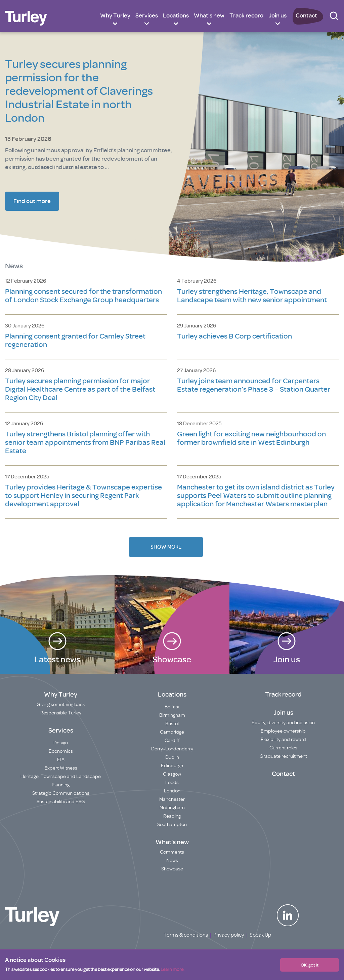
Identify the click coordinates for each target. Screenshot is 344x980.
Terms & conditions (186, 935)
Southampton (172, 825)
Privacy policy (229, 935)
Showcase (172, 869)
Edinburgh (172, 766)
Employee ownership (283, 731)
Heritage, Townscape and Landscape (61, 776)
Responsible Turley (61, 713)
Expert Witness (61, 768)
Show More (166, 547)
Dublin (172, 757)
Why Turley (115, 15)
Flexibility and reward (283, 739)
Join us (278, 15)
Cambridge (172, 732)
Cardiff (172, 740)
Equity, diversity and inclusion (283, 723)
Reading (172, 816)
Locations (176, 15)
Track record (247, 15)
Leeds (172, 782)
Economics (61, 751)
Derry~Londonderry (172, 749)
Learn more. (173, 969)
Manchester (172, 799)
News (172, 860)
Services (147, 15)
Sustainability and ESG (61, 802)
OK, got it (310, 965)
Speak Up (260, 935)
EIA (61, 760)
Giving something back (61, 704)
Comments (172, 852)
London (172, 791)
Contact (306, 15)
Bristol (172, 724)
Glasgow (172, 774)
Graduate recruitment (283, 756)
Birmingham (172, 715)
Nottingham (172, 808)
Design (61, 743)
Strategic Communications (61, 793)
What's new (209, 15)
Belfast (172, 707)
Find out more (32, 201)
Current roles (283, 748)
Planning (61, 785)
